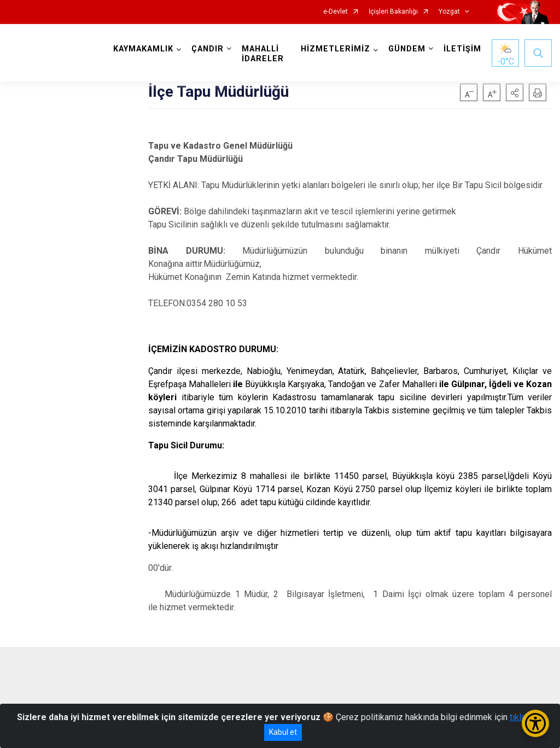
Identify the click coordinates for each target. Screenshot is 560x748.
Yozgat (449, 12)
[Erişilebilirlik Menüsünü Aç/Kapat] (535, 723)
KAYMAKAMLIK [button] (143, 49)
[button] (515, 92)
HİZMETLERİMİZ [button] (336, 49)
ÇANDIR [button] (208, 49)
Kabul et (283, 732)
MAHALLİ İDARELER (263, 54)
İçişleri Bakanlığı (393, 12)
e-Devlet (336, 12)
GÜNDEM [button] (407, 49)
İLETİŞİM (462, 49)
